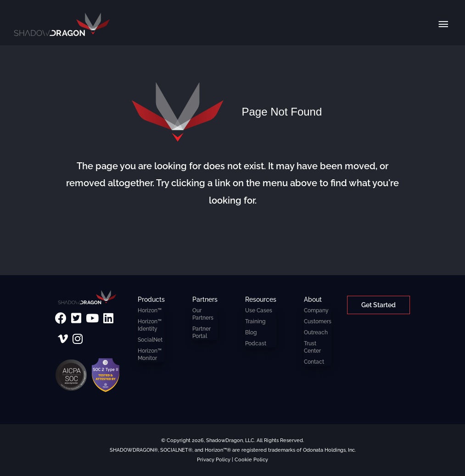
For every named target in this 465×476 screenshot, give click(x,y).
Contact (314, 362)
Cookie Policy (251, 459)
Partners (205, 299)
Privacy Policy (214, 459)
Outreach (316, 332)
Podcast (256, 343)
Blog (251, 332)
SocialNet (150, 340)
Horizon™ (150, 310)
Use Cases (259, 310)
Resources (261, 299)
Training (255, 321)
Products (151, 299)
